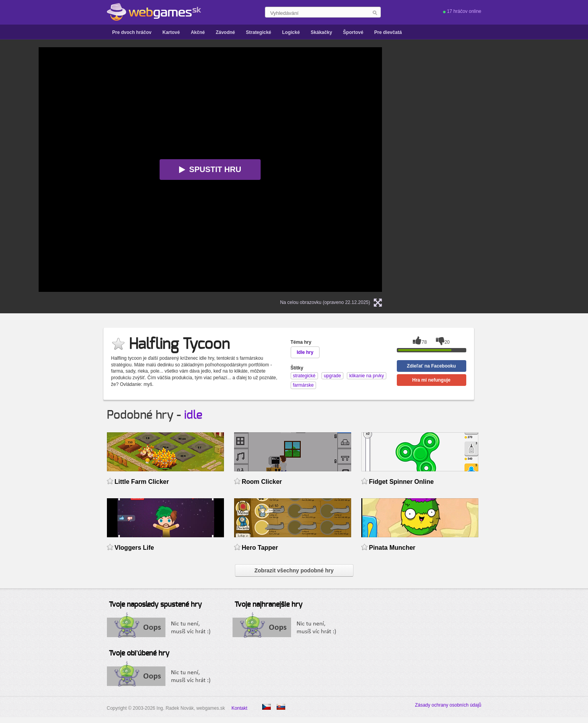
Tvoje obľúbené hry (139, 654)
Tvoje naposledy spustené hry (155, 605)
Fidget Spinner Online (401, 482)
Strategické (258, 32)
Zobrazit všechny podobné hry (294, 570)
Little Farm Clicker (142, 482)
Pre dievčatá (388, 32)
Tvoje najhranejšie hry (268, 605)
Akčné (198, 32)
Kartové (171, 32)
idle (193, 415)
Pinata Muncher (392, 548)
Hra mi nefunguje (431, 380)
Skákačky (321, 32)
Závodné (225, 32)
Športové (353, 32)
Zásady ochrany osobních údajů (448, 705)
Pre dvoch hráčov (132, 32)
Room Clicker (262, 482)
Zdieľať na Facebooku (432, 366)
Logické (291, 32)
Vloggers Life (134, 548)
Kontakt (239, 708)
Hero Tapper (260, 548)
